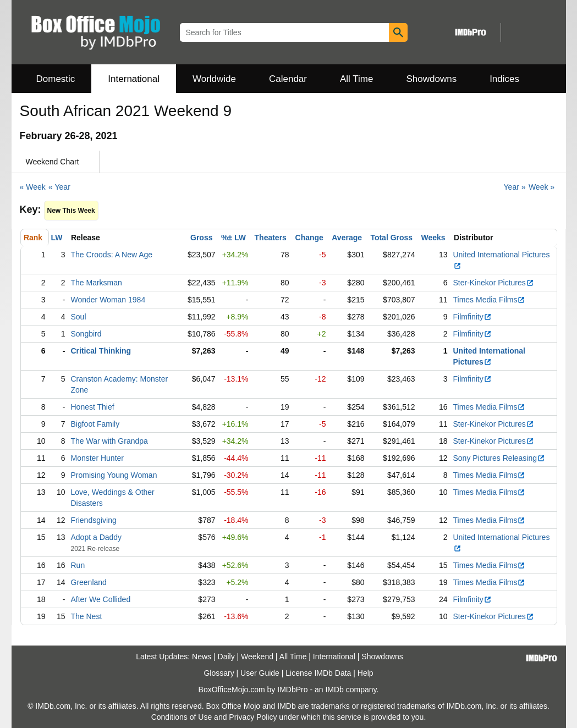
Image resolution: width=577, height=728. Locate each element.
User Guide (260, 673)
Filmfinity (472, 317)
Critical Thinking (101, 351)
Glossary (219, 673)
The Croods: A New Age (112, 255)
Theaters (271, 238)
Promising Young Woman (114, 475)
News (202, 657)
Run (78, 565)
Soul (79, 317)
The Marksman (97, 283)
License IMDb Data (318, 673)
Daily (226, 657)
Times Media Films (490, 300)
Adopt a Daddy (97, 537)
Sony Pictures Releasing (499, 458)
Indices (504, 79)
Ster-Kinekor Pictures (494, 283)
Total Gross (391, 238)
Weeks (433, 238)
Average (347, 238)
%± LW (233, 238)
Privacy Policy (253, 717)
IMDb (334, 690)
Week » (542, 187)
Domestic (56, 79)
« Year (59, 187)
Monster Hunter (97, 458)
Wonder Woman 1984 (108, 300)
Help (366, 673)
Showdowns (431, 79)
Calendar (288, 79)
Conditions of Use (182, 717)
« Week (33, 187)
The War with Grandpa (109, 441)
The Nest (87, 616)
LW (57, 238)
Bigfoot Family (95, 424)
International (134, 79)
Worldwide (214, 79)
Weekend (257, 657)
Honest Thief (93, 407)
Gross (201, 238)
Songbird (86, 334)
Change (309, 238)
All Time (356, 79)
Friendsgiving (94, 520)
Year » (515, 187)
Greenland (89, 582)
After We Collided (101, 599)
